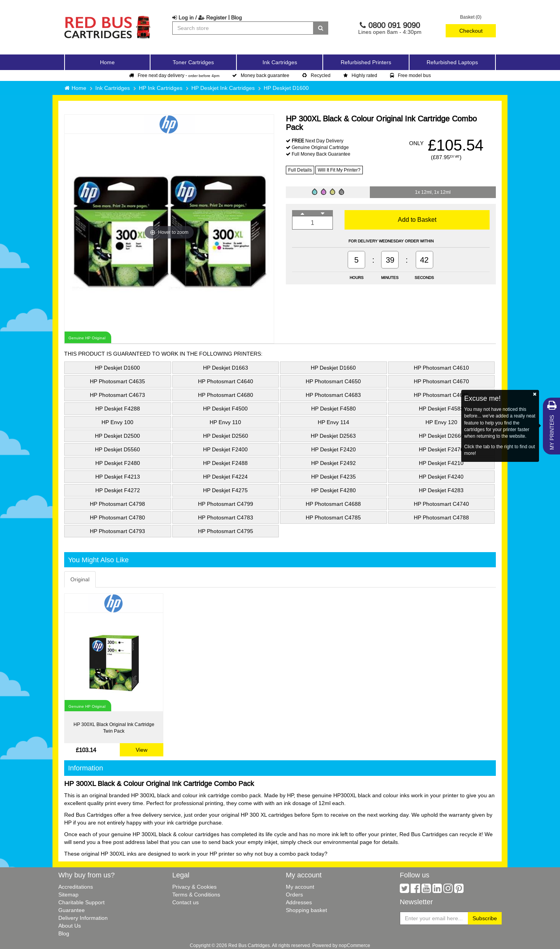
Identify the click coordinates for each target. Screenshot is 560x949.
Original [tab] (80, 579)
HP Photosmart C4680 (226, 395)
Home (107, 62)
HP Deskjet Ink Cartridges (223, 88)
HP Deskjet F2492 (333, 463)
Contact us (185, 902)
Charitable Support (81, 902)
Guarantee (72, 910)
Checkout (471, 31)
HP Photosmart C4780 (117, 517)
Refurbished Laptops (452, 62)
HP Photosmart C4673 (117, 395)
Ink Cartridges (113, 88)
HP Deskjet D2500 (117, 436)
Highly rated (360, 75)
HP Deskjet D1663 (226, 368)
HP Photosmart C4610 (441, 368)
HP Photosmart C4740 (441, 504)
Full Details (300, 170)
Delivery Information (83, 918)
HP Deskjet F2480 (118, 463)
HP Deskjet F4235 (333, 477)
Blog (236, 18)
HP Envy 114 (333, 422)
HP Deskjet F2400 (225, 449)
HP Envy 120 (441, 422)
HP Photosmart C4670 (441, 381)
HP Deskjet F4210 (441, 463)
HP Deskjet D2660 (441, 436)
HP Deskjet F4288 (118, 409)
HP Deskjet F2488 (225, 463)
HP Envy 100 (117, 422)
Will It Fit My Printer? (339, 170)
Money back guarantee (261, 75)
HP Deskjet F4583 (441, 409)
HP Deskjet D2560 (226, 436)
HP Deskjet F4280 (333, 490)
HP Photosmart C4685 (441, 395)
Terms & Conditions (196, 895)
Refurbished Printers (366, 62)
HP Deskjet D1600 (286, 88)
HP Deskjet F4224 (225, 477)
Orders (294, 895)
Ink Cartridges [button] (280, 62)
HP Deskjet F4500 (225, 409)
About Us (70, 926)
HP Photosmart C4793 (117, 531)
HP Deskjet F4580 (333, 409)
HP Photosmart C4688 (333, 504)
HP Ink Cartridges (161, 88)
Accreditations (76, 887)
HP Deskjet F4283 (441, 490)
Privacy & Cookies (194, 887)
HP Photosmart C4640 (226, 381)
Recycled (316, 75)
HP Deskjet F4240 (441, 477)
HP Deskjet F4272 (118, 490)
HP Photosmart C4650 (333, 381)
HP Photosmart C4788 (441, 517)
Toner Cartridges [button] (193, 62)
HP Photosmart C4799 (226, 504)
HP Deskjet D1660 (333, 368)
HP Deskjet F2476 (441, 449)
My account (300, 887)
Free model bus (410, 75)
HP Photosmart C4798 (117, 504)
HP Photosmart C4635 (117, 381)
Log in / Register (199, 18)
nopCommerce (354, 945)
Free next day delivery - (174, 75)
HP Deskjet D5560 (117, 449)
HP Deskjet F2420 (333, 449)
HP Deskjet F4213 (118, 477)
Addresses (299, 902)
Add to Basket (417, 219)
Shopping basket (306, 910)
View (142, 750)
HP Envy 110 (225, 422)
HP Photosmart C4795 (226, 531)
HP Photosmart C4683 (333, 395)
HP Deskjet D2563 (333, 436)
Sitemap (68, 895)
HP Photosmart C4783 (226, 517)
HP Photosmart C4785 (333, 517)
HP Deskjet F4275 (225, 490)
